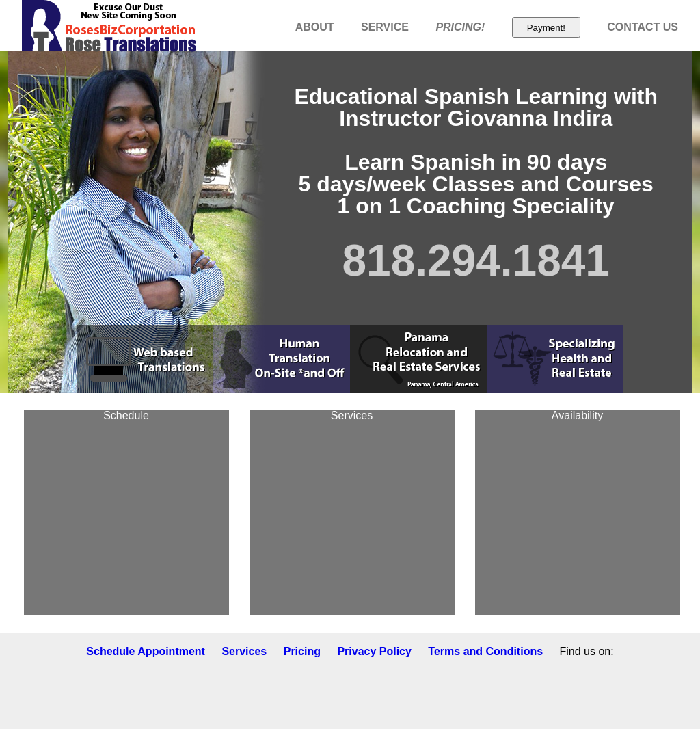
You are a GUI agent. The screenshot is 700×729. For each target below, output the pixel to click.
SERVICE (385, 27)
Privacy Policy (374, 651)
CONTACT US (643, 27)
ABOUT (315, 27)
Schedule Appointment (146, 651)
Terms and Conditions (485, 651)
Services (244, 651)
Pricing (302, 651)
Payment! (546, 28)
